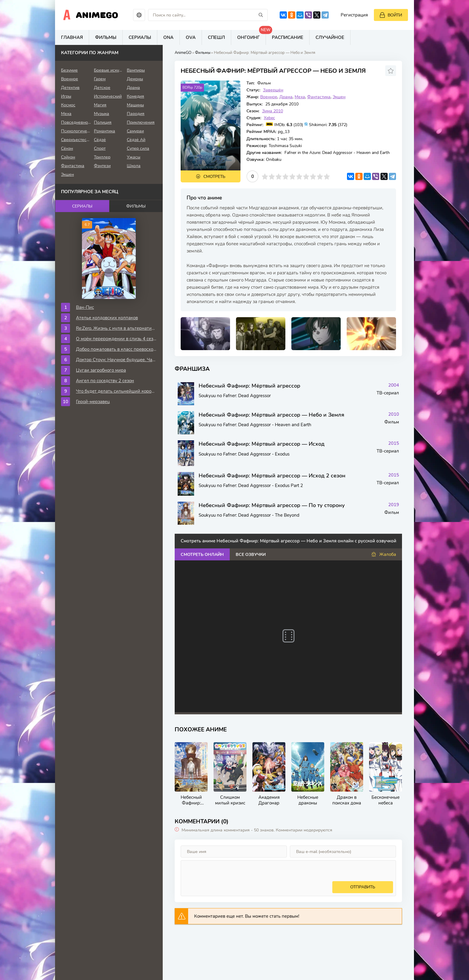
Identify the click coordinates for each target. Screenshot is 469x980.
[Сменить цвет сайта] (139, 15)
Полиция (103, 122)
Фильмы (106, 37)
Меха (300, 97)
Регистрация (354, 15)
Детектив (70, 88)
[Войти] (391, 15)
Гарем (100, 79)
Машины (135, 105)
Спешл (216, 37)
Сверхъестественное (76, 140)
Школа (134, 166)
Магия (100, 105)
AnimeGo (97, 15)
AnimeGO (183, 53)
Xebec (269, 118)
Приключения (141, 122)
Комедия (135, 96)
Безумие (69, 70)
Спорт (100, 148)
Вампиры (136, 70)
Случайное (330, 37)
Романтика (105, 131)
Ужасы (134, 157)
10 (327, 177)
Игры (66, 96)
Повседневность (76, 122)
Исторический (108, 96)
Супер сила (138, 148)
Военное (269, 97)
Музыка (102, 114)
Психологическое (76, 131)
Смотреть (214, 177)
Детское (102, 88)
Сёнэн (67, 148)
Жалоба (384, 555)
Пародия (136, 114)
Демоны (135, 79)
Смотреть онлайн (202, 555)
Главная (72, 37)
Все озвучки (251, 555)
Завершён (273, 90)
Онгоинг (252, 35)
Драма (286, 97)
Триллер (102, 157)
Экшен (339, 97)
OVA (191, 37)
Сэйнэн (68, 157)
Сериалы (140, 37)
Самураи (135, 131)
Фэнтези (102, 166)
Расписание (288, 37)
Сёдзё (100, 140)
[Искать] (261, 15)
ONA (168, 37)
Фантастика (319, 97)
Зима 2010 (272, 111)
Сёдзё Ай (136, 140)
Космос (68, 105)
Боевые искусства (109, 70)
